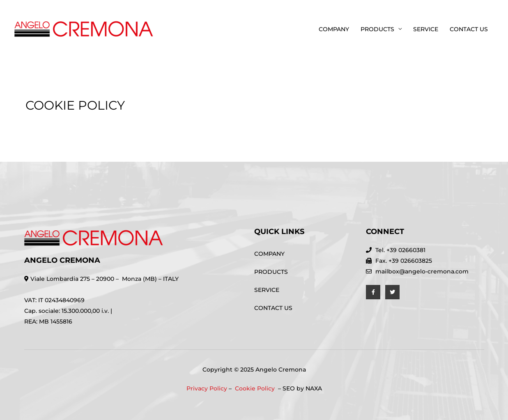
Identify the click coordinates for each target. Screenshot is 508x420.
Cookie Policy (256, 388)
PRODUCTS (377, 29)
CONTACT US (469, 29)
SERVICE (426, 29)
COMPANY (334, 29)
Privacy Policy (207, 388)
